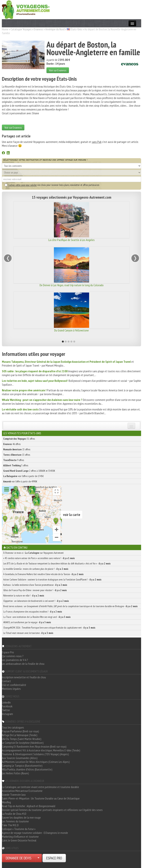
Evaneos (38, 29)
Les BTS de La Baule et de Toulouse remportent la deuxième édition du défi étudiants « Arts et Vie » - (57, 563)
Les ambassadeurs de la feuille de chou (23, 664)
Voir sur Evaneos (58, 70)
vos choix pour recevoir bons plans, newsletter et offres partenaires (52, 185)
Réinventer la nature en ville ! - (24, 596)
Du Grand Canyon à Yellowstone (71, 330)
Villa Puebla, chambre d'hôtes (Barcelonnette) (27, 769)
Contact (6, 681)
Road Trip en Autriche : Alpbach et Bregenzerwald (29, 806)
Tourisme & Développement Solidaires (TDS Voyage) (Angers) (35, 754)
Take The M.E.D (10, 825)
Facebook (7, 706)
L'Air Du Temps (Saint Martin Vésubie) (22, 739)
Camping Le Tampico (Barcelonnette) (22, 766)
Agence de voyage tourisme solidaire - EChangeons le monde (35, 833)
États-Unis (76, 29)
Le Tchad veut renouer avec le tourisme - (28, 633)
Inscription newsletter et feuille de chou (24, 677)
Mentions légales (11, 689)
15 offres (17, 449)
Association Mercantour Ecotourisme (22, 791)
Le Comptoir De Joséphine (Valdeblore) (23, 743)
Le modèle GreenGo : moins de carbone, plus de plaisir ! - (36, 569)
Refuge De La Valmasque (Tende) (20, 735)
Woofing (6, 802)
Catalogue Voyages (21, 29)
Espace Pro (8, 652)
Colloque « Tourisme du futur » (19, 829)
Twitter (6, 710)
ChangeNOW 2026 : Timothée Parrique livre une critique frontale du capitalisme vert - (49, 628)
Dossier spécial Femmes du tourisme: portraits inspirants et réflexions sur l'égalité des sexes (52, 810)
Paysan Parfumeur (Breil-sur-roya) (20, 731)
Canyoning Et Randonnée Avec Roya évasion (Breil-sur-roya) (34, 746)
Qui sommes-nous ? (13, 656)
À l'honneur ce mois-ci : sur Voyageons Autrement (33, 553)
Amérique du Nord (55, 29)
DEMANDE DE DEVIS (19, 858)
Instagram (7, 714)
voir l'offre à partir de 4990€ (20, 481)
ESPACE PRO (54, 858)
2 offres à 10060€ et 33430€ (29, 471)
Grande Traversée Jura (14, 795)
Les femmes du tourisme (15, 821)
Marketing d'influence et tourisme (20, 837)
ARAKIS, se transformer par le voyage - (27, 622)
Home (5, 29)
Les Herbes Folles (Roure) (15, 773)
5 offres (16, 465)
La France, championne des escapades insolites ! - (33, 612)
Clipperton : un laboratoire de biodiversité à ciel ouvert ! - (36, 601)
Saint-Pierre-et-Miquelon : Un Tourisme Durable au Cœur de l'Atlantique (41, 798)
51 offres (19, 439)
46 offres (12, 444)
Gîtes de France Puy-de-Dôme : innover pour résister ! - (35, 590)
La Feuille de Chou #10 (14, 814)
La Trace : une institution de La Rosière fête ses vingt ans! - (37, 617)
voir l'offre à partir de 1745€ (23, 476)
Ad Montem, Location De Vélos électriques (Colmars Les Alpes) (36, 762)
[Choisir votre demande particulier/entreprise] (38, 858)
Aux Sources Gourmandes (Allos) (20, 758)
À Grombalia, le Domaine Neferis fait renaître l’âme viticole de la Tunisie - (43, 574)
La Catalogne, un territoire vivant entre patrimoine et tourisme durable (40, 787)
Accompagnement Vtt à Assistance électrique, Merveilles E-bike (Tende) (41, 750)
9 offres (14, 460)
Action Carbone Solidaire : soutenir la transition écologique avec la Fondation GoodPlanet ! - (52, 579)
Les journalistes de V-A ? (15, 660)
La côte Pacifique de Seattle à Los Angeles (71, 240)
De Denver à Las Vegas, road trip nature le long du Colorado (72, 285)
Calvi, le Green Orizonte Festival (19, 840)
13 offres (17, 455)
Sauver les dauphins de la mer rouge (21, 817)
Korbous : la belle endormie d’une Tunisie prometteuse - (35, 585)
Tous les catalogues (13, 727)
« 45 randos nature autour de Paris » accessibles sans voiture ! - (39, 558)
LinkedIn (6, 702)
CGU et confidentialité (14, 685)
